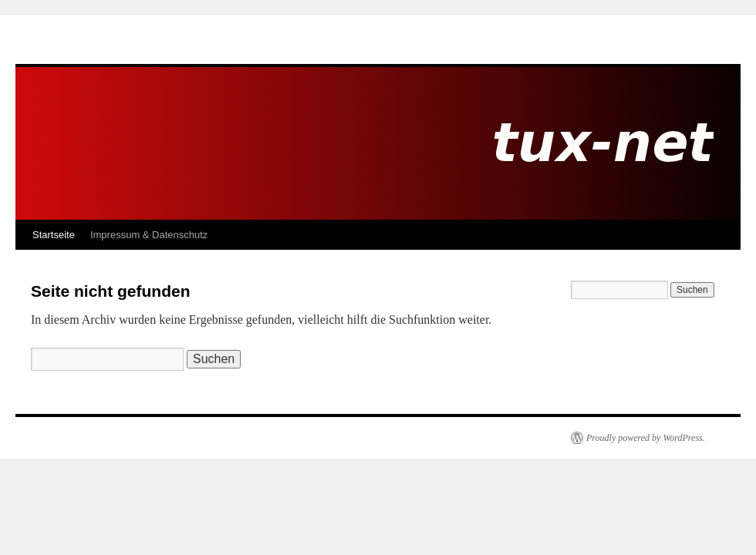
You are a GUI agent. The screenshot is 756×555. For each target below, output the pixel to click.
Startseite (54, 235)
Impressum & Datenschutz (149, 235)
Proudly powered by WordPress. (646, 438)
